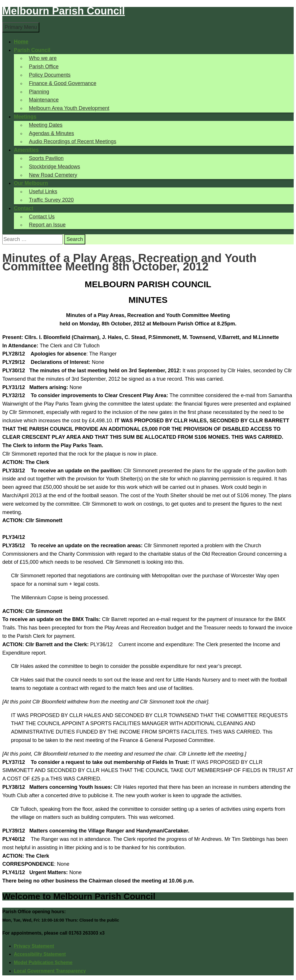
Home (21, 42)
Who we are (43, 58)
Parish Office (44, 67)
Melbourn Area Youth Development (69, 108)
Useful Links (43, 191)
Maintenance (44, 100)
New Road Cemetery (53, 175)
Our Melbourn (31, 183)
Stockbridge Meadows (54, 167)
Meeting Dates (46, 125)
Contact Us (42, 217)
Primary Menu (21, 27)
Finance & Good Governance (63, 83)
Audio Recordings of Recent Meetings (73, 141)
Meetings (25, 117)
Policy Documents (50, 75)
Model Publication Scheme (43, 962)
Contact (24, 208)
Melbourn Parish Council (64, 11)
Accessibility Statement (40, 954)
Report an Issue (47, 225)
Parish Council (32, 50)
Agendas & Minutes (51, 133)
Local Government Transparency (50, 971)
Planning (39, 92)
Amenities (26, 150)
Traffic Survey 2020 (51, 200)
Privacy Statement (34, 946)
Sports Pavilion (46, 158)
